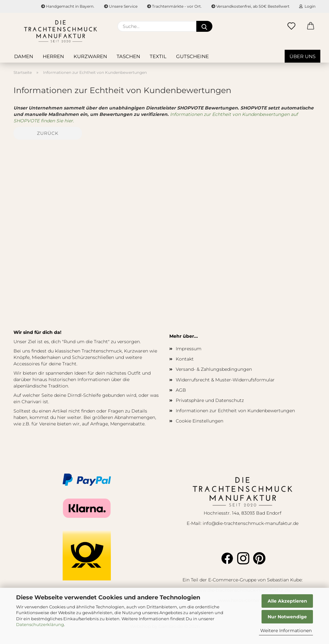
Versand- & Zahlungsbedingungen (214, 369)
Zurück (48, 133)
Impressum (189, 349)
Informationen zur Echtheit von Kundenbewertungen (235, 411)
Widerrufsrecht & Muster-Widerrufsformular (225, 380)
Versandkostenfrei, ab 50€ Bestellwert (250, 6)
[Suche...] (204, 26)
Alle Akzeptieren (287, 601)
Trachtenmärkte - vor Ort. (174, 6)
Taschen (128, 56)
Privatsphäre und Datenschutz (210, 400)
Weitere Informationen (286, 631)
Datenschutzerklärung (40, 624)
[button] (311, 26)
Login (307, 6)
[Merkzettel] (291, 26)
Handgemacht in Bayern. (68, 6)
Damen (24, 56)
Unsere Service (121, 6)
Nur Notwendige (287, 617)
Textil (158, 56)
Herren (53, 56)
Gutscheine (192, 56)
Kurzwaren (90, 56)
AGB (181, 390)
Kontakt (185, 359)
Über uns (302, 56)
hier (62, 417)
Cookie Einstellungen (200, 421)
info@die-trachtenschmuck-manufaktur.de (251, 523)
